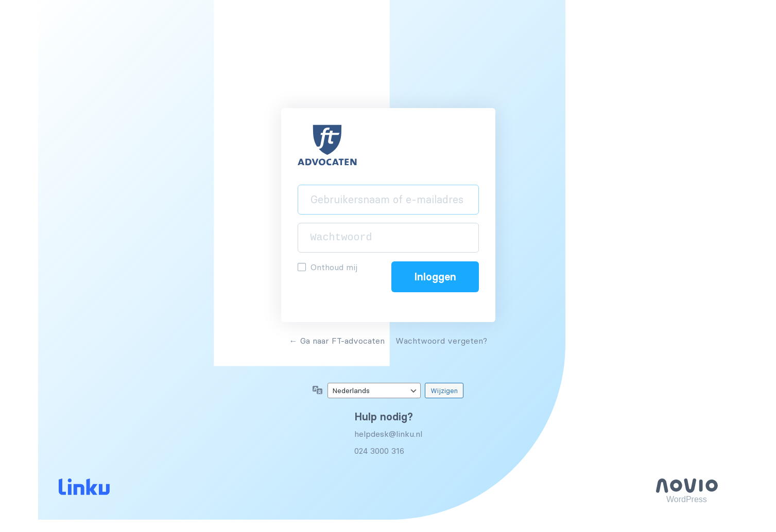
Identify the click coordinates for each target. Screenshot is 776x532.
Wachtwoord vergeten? (441, 341)
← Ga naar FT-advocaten (337, 341)
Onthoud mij (334, 267)
